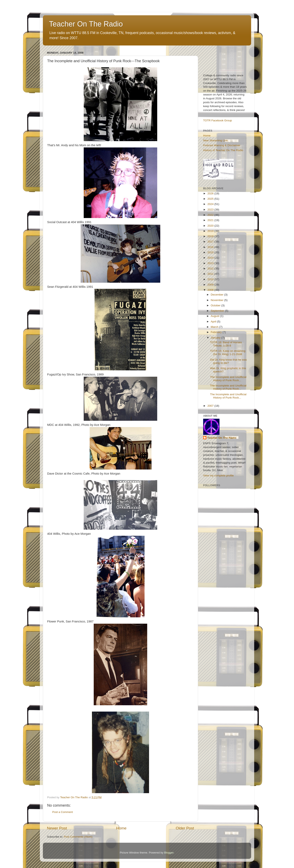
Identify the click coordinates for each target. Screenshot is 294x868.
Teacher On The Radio (86, 24)
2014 (211, 258)
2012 (211, 268)
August (215, 316)
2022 (211, 215)
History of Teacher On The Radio (223, 150)
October (216, 305)
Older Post (185, 828)
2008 (211, 290)
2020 (211, 226)
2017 (211, 242)
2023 (211, 210)
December (217, 295)
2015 (211, 252)
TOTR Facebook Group (218, 120)
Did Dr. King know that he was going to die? (228, 361)
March (215, 327)
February (217, 332)
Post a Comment (63, 812)
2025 (211, 199)
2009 (211, 285)
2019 (211, 231)
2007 (211, 406)
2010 (211, 279)
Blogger (169, 853)
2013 (211, 263)
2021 (211, 220)
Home (121, 828)
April (214, 322)
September (218, 311)
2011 (211, 274)
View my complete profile (218, 476)
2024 (211, 204)
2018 (211, 236)
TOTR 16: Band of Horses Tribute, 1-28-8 (226, 344)
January (216, 338)
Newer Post (57, 828)
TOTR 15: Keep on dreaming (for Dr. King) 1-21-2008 (228, 353)
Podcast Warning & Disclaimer (222, 145)
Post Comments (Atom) (78, 837)
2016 (211, 247)
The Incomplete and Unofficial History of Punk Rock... (228, 379)
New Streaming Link (215, 140)
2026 (211, 193)
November (217, 300)
